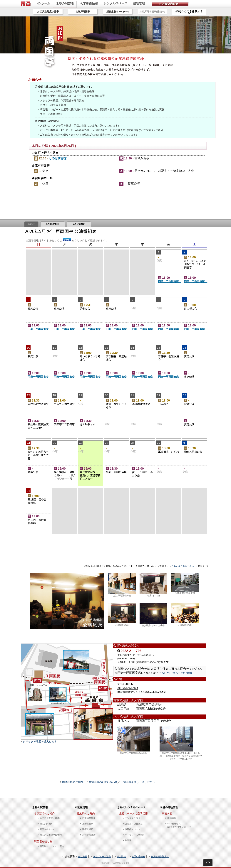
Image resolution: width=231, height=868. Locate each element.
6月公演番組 (79, 224)
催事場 (128, 840)
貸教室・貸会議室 (134, 824)
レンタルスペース (115, 3)
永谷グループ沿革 (102, 857)
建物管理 (139, 3)
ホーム (44, 3)
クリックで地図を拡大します (40, 741)
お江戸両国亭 (83, 12)
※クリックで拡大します (181, 759)
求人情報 (121, 857)
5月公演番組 (53, 224)
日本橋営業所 (89, 818)
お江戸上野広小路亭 (48, 12)
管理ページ (203, 566)
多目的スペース (133, 829)
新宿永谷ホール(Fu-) (118, 12)
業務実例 (172, 818)
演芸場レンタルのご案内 (52, 846)
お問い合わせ (138, 857)
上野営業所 (88, 824)
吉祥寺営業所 (89, 835)
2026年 (31, 224)
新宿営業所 (88, 829)
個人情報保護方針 (160, 857)
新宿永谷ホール (47, 829)
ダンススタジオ (133, 818)
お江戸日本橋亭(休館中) (152, 12)
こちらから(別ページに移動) (175, 673)
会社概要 (83, 857)
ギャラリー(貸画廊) (134, 835)
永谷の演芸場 (65, 3)
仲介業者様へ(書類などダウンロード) (179, 825)
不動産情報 (89, 4)
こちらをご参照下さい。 (184, 566)
